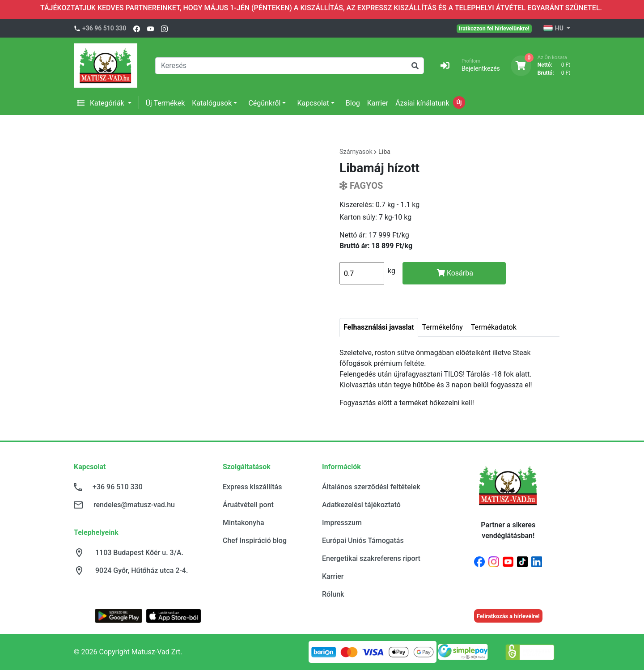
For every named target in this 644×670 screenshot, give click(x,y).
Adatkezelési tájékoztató (361, 505)
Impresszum (342, 523)
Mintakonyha (244, 523)
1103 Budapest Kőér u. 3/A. (139, 553)
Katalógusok (212, 103)
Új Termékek (165, 103)
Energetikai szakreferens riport (371, 558)
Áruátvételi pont (248, 505)
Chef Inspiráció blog (255, 541)
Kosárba (455, 273)
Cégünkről (264, 103)
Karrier (378, 103)
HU (554, 29)
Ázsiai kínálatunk (422, 103)
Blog (353, 103)
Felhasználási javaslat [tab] (379, 327)
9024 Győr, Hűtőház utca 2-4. (142, 570)
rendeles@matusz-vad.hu (134, 505)
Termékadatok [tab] (494, 327)
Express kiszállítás (252, 487)
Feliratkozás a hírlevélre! (508, 616)
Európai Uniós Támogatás (363, 541)
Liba (384, 152)
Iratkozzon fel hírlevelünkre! (494, 28)
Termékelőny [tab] (443, 327)
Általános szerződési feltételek (371, 487)
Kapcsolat (313, 103)
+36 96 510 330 (104, 28)
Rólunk (333, 594)
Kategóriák (102, 103)
